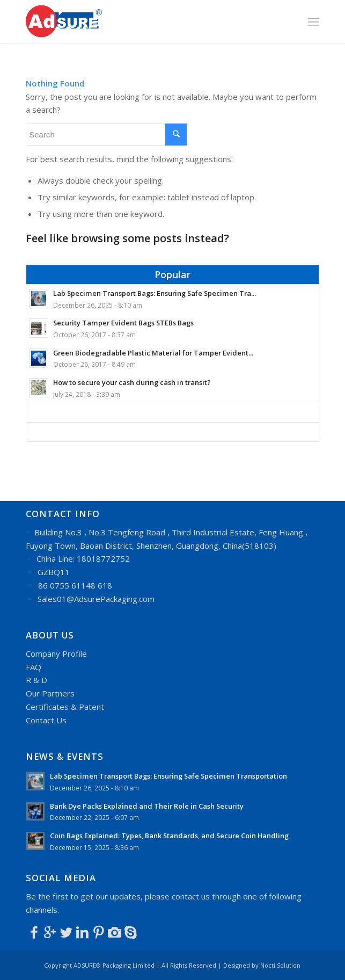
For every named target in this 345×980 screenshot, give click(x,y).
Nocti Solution (280, 965)
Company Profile (56, 654)
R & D (36, 680)
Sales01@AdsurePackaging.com (96, 599)
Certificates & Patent (65, 707)
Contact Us (46, 720)
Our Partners (50, 693)
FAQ (34, 667)
